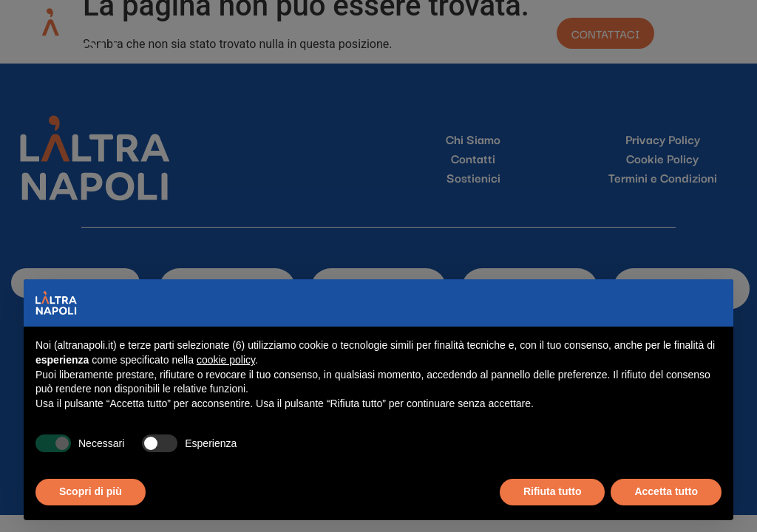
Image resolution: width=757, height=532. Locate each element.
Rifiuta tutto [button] (553, 491)
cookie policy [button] (226, 360)
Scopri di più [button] (91, 491)
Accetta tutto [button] (666, 491)
